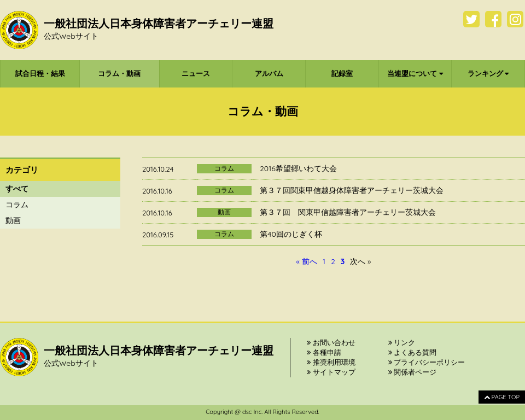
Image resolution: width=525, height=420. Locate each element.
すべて (17, 189)
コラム (17, 205)
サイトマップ (331, 372)
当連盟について (415, 73)
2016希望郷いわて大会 (298, 168)
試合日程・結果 (40, 73)
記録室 (342, 73)
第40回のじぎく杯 (291, 234)
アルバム (269, 73)
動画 (13, 220)
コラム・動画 (119, 73)
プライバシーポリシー (427, 362)
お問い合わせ (331, 342)
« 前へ (307, 261)
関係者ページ (413, 372)
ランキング (488, 73)
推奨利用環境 (331, 362)
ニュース (196, 73)
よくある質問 (413, 352)
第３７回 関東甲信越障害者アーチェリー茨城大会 (348, 212)
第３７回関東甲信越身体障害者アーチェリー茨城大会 (352, 190)
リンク (402, 342)
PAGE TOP (502, 397)
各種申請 (324, 352)
